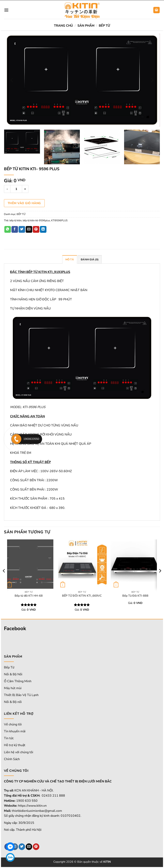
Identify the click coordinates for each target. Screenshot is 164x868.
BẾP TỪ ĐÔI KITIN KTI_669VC (82, 596)
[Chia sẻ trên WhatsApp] (8, 229)
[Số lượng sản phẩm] (16, 189)
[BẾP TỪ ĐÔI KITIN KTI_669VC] (82, 564)
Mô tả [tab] (70, 260)
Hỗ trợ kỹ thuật (15, 745)
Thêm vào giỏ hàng (24, 203)
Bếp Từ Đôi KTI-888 (135, 596)
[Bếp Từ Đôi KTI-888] (135, 564)
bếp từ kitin (16, 221)
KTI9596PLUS (59, 221)
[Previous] (12, 80)
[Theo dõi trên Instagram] (15, 847)
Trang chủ (63, 26)
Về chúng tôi (13, 724)
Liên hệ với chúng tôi (19, 752)
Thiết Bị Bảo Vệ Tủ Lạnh (21, 695)
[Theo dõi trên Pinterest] (36, 847)
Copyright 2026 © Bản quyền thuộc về (82, 862)
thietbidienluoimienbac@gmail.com (37, 811)
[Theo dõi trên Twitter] (22, 847)
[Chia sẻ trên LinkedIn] (43, 229)
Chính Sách (12, 759)
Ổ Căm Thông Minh (18, 681)
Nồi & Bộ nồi (13, 702)
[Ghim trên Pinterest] (36, 229)
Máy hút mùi (13, 688)
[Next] (152, 80)
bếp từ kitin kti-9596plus (36, 221)
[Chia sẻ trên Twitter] (22, 229)
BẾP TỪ (104, 26)
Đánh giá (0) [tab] (90, 260)
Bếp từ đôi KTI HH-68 (29, 596)
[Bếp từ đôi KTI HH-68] (29, 564)
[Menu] (6, 10)
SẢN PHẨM (86, 26)
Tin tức (9, 738)
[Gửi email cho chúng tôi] (29, 847)
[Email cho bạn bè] (29, 229)
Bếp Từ (9, 667)
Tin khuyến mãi (15, 731)
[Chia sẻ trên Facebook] (15, 229)
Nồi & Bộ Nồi (13, 674)
